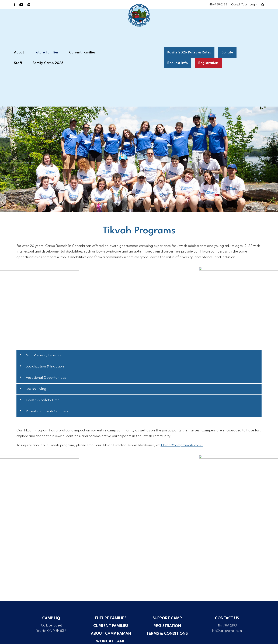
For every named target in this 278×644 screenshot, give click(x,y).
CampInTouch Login (244, 5)
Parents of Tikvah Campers (47, 411)
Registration (208, 63)
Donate (227, 53)
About (19, 53)
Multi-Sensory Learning (44, 355)
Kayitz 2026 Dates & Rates (189, 53)
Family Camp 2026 (48, 63)
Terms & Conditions (167, 634)
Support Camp (167, 618)
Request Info (178, 63)
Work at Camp (111, 641)
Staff (18, 63)
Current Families (82, 53)
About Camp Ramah (111, 634)
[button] (139, 356)
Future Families (47, 53)
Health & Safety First (42, 400)
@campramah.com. (182, 445)
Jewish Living (36, 389)
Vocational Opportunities (46, 378)
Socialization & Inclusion (45, 367)
